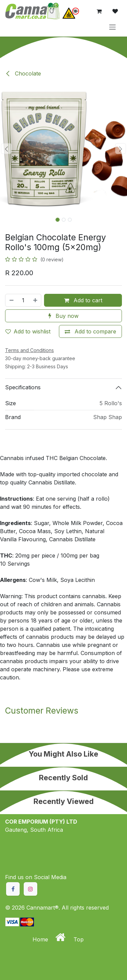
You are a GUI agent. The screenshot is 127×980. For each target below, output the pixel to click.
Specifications (23, 387)
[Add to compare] (90, 331)
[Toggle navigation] (112, 27)
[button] (6, 149)
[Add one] (36, 300)
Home (41, 939)
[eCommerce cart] (99, 11)
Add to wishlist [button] (28, 331)
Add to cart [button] (83, 300)
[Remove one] (11, 300)
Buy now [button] (63, 316)
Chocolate (23, 73)
